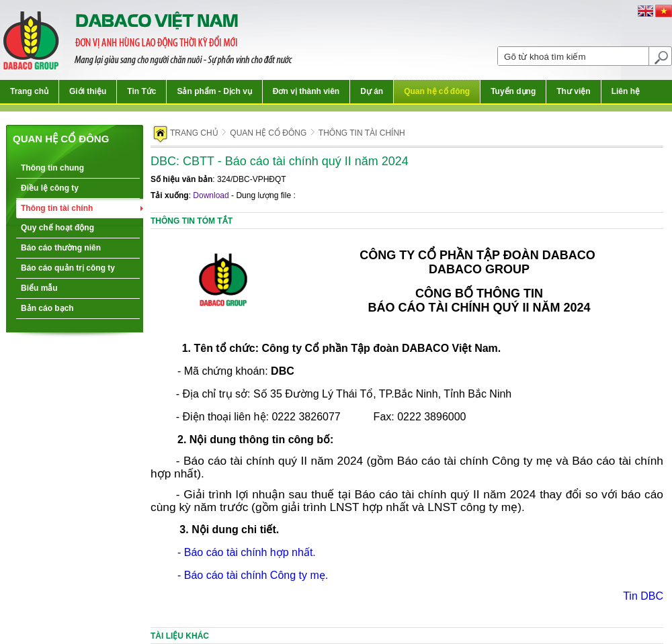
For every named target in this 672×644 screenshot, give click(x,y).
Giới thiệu (88, 91)
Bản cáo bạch (47, 308)
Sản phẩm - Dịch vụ (214, 91)
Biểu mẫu (39, 288)
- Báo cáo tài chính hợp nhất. (247, 552)
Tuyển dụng (513, 91)
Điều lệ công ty (50, 188)
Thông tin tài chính (57, 208)
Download (211, 195)
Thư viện (573, 91)
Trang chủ (29, 91)
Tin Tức (141, 91)
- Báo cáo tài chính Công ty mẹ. (253, 575)
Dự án (372, 91)
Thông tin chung (52, 168)
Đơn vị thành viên (306, 91)
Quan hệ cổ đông (437, 91)
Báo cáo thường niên (61, 248)
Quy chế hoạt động (57, 228)
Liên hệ (626, 91)
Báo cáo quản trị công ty (68, 268)
